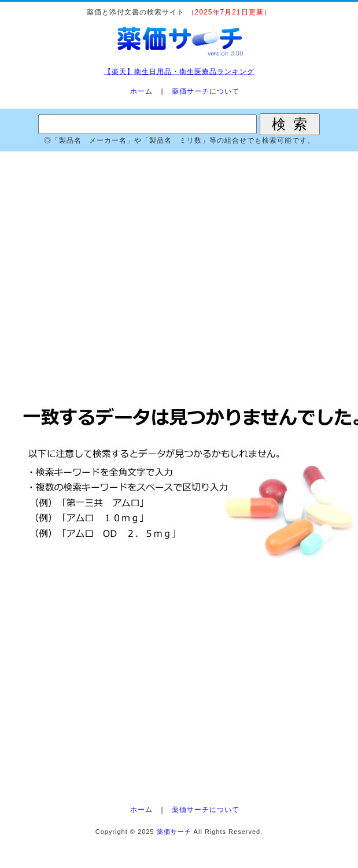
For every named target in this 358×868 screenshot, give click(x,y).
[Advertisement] (179, 271)
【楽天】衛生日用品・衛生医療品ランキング (179, 72)
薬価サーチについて (206, 91)
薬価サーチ (174, 832)
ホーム (141, 91)
